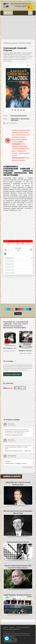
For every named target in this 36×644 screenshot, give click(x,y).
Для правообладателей (23, 627)
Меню (8, 13)
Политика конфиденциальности (12, 629)
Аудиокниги (15, 119)
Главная (5, 627)
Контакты (12, 627)
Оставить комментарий (13, 374)
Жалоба (18, 314)
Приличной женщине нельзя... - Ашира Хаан (18, 451)
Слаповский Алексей (19, 116)
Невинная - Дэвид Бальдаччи (14, 435)
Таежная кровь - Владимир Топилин (15, 463)
